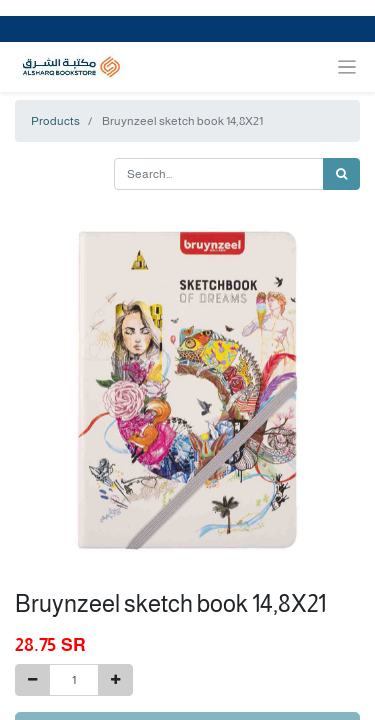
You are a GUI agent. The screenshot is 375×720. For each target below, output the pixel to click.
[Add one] (115, 680)
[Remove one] (32, 680)
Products (55, 121)
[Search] (341, 174)
